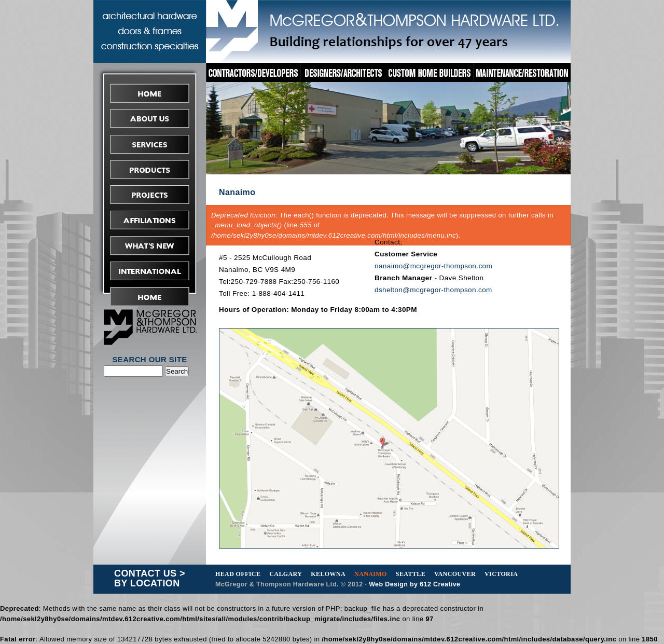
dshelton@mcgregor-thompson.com (433, 290)
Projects (150, 195)
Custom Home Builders (430, 72)
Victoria (501, 574)
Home (150, 93)
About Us (150, 119)
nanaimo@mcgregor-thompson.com (433, 266)
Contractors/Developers (253, 72)
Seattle (411, 574)
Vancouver (455, 574)
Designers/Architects (343, 72)
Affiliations (150, 220)
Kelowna (328, 574)
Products (150, 169)
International (150, 271)
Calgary (286, 574)
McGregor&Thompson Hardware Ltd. (388, 30)
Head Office (238, 574)
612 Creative (440, 584)
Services (150, 144)
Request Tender (150, 297)
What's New (150, 246)
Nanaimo (371, 574)
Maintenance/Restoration (522, 72)
